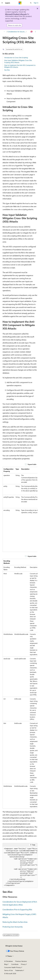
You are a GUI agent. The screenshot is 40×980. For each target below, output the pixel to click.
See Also (7, 70)
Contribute (15, 964)
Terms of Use (8, 970)
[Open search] (31, 3)
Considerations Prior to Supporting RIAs (17, 909)
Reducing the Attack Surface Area (15, 922)
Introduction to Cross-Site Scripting (16, 58)
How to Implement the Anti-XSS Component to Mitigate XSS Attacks (20, 66)
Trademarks (19, 970)
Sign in (36, 3)
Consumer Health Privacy (13, 967)
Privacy (23, 964)
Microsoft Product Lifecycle (16, 14)
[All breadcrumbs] (4, 32)
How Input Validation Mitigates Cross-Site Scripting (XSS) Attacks (18, 61)
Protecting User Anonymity (13, 927)
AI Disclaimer (9, 961)
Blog (6, 964)
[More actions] (36, 32)
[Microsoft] (20, 3)
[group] (20, 509)
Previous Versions (21, 961)
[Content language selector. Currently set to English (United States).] (14, 946)
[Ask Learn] (32, 32)
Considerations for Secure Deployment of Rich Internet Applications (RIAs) (17, 32)
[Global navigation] (2, 3)
